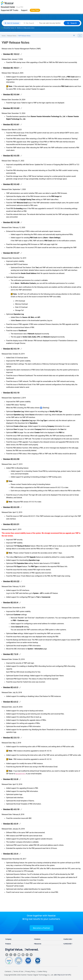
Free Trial (35, 10)
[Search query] (51, 23)
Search (72, 23)
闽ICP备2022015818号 (63, 975)
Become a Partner (42, 928)
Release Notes (12, 36)
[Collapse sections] (74, 36)
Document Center (8, 7)
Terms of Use (18, 971)
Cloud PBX (20, 7)
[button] (2, 54)
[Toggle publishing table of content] (80, 36)
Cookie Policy (42, 971)
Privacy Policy (30, 971)
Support (24, 10)
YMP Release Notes (24, 36)
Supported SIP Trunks (10, 10)
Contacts (8, 971)
